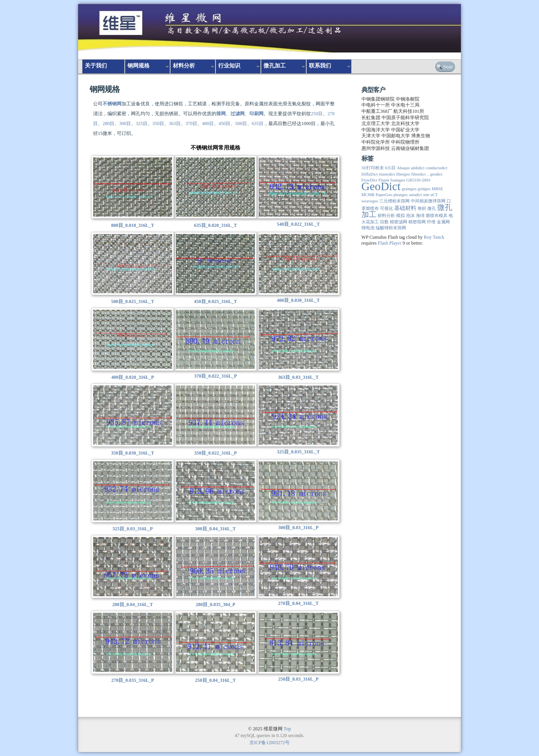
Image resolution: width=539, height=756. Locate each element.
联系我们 (320, 66)
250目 (317, 114)
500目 (241, 124)
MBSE (437, 189)
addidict (417, 168)
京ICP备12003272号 (270, 743)
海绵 (420, 216)
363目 (175, 124)
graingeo (409, 189)
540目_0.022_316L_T (299, 224)
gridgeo (424, 189)
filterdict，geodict (427, 174)
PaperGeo (384, 195)
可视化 (386, 209)
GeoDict (381, 186)
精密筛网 (417, 222)
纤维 (431, 222)
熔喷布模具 (437, 216)
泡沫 (410, 216)
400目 (208, 124)
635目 (258, 124)
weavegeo (370, 201)
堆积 (422, 209)
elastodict (387, 174)
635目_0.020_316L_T (216, 225)
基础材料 (405, 208)
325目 (142, 124)
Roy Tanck (434, 237)
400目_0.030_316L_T (299, 300)
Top (287, 729)
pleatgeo (401, 195)
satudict (415, 195)
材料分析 (184, 66)
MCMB (368, 195)
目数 (384, 222)
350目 (158, 124)
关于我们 (96, 66)
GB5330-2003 (418, 180)
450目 (225, 124)
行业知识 (229, 66)
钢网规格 (138, 66)
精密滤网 (399, 222)
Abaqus (403, 168)
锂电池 (368, 228)
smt (426, 195)
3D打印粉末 (373, 168)
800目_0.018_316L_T (133, 225)
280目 (109, 124)
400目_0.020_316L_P (133, 377)
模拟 (401, 216)
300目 (125, 124)
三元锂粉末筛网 (394, 201)
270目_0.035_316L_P (133, 680)
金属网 (443, 222)
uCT (434, 195)
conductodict (437, 168)
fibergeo (403, 174)
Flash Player (389, 243)
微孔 (432, 209)
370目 (191, 124)
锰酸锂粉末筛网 (391, 228)
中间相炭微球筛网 (428, 201)
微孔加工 (275, 66)
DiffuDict (370, 174)
